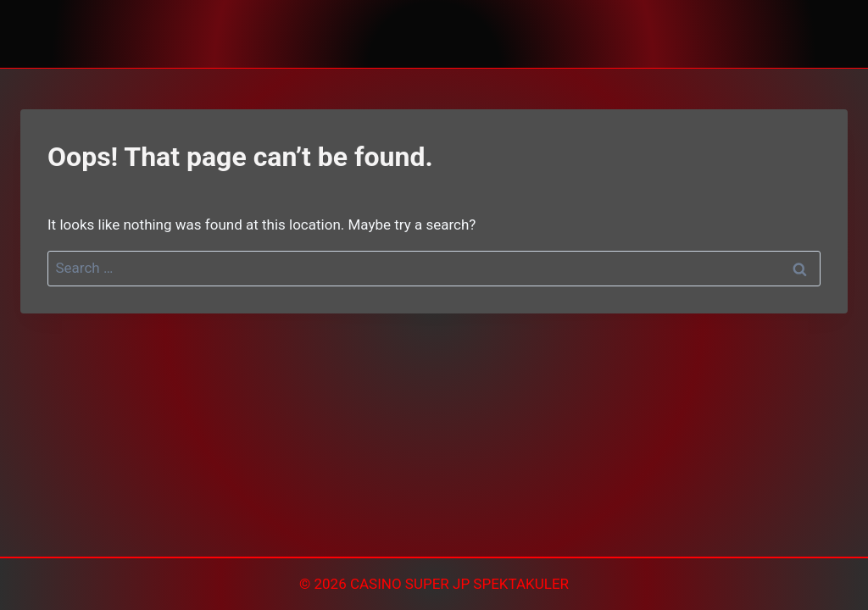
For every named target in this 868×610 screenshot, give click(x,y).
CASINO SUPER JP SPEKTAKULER (459, 584)
